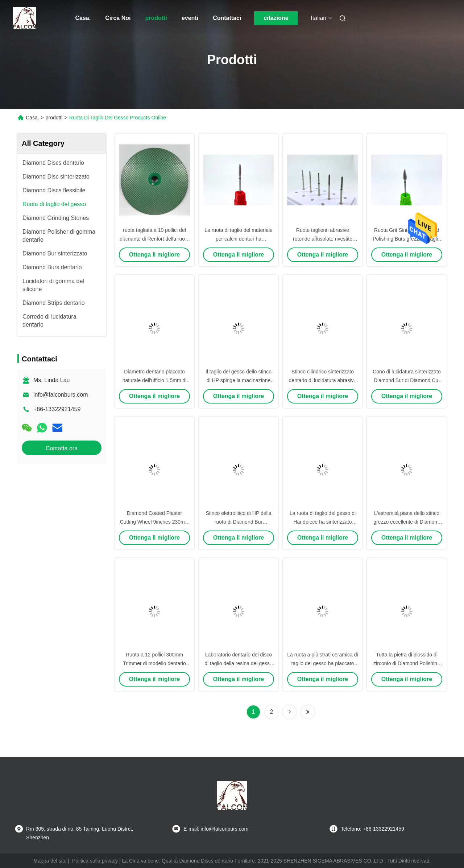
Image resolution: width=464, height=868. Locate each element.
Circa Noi (118, 18)
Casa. (83, 18)
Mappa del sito (50, 861)
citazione (276, 18)
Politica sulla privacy (95, 861)
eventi (190, 18)
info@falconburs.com (61, 395)
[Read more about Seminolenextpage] (290, 712)
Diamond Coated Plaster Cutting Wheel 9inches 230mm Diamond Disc (155, 522)
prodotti (156, 18)
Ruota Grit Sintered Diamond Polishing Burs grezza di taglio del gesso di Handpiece (407, 239)
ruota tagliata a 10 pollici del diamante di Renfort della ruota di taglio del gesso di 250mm (154, 239)
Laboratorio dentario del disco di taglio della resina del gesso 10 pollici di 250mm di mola (239, 663)
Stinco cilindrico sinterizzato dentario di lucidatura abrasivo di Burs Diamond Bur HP (323, 380)
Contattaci (227, 18)
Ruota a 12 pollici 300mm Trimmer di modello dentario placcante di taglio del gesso (154, 663)
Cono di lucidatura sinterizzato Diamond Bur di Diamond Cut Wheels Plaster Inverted (407, 380)
